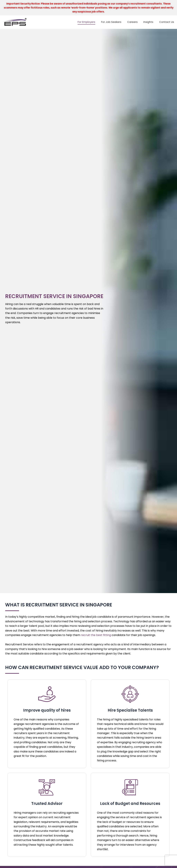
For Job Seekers (111, 22)
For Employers (86, 22)
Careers (132, 22)
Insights (148, 22)
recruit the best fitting (96, 635)
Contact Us (167, 22)
